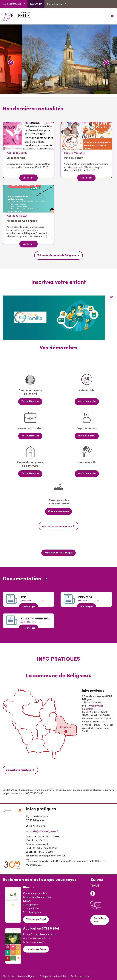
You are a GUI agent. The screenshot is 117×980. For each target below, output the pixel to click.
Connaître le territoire (19, 769)
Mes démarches (56, 4)
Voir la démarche (30, 401)
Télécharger (29, 606)
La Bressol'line (16, 158)
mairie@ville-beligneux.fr (44, 830)
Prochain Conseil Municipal (59, 552)
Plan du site (8, 975)
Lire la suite (29, 178)
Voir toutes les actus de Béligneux (57, 256)
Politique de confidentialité (53, 975)
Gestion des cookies (80, 975)
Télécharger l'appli (36, 918)
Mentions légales (27, 975)
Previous (11, 63)
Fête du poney (74, 158)
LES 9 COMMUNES (12, 4)
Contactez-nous (100, 919)
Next (106, 63)
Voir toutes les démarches (57, 526)
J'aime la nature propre (22, 221)
